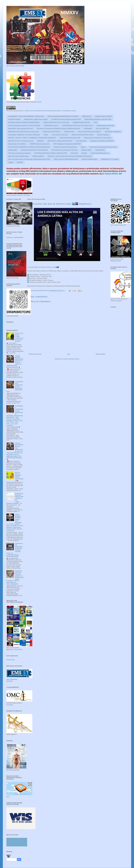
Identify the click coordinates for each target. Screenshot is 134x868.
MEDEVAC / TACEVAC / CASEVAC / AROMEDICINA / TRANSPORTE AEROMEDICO (32, 138)
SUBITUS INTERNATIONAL (89, 159)
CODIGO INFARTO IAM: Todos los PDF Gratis (56, 122)
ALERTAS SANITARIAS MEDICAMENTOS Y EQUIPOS (63, 116)
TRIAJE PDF (74, 153)
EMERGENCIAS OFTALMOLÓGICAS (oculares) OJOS (24, 132)
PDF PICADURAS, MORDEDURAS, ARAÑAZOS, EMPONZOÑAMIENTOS (29, 147)
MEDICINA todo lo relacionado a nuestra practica (98, 138)
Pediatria (83, 147)
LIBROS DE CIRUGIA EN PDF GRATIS (83, 135)
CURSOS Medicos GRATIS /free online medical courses (77, 126)
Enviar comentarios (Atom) (71, 359)
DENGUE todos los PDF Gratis (105, 126)
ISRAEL (46, 135)
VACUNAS (20, 162)
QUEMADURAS (13, 150)
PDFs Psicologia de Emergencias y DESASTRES (67, 144)
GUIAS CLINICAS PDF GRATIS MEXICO (89, 132)
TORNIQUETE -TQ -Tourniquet (110, 159)
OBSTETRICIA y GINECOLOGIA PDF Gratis (60, 141)
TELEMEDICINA (100, 150)
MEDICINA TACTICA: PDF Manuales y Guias (21, 141)
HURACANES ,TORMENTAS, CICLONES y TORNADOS (24, 135)
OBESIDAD (40, 141)
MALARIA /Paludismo (103, 135)
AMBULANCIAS (87, 116)
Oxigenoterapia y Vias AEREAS (17, 144)
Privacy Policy (11, 660)
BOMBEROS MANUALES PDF (81, 122)
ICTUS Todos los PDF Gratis (60, 135)
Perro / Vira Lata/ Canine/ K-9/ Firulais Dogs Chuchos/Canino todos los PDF (29, 159)
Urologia (11, 162)
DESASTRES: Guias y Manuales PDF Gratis (21, 129)
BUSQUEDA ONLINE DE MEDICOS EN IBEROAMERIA (24, 122)
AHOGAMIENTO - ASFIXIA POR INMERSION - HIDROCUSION (26, 116)
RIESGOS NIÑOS (86, 150)
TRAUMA (84, 153)
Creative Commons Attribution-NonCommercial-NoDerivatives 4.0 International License (50, 111)
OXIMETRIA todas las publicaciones (40, 144)
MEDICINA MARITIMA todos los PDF (70, 138)
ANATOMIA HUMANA (14, 119)
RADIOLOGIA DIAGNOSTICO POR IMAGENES (34, 150)
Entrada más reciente (35, 354)
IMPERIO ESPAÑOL (38, 156)
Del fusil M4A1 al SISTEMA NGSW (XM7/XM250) (19, 476)
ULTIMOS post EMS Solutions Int (100, 153)
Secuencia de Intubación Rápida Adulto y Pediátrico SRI (19, 497)
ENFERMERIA (88, 129)
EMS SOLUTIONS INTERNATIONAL (18, 156)
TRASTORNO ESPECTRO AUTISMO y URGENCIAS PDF (51, 153)
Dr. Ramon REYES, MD (112, 174)
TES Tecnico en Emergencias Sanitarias (19, 153)
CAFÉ (96, 122)
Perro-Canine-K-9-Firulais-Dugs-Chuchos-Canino (103, 147)
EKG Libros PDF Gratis (102, 129)
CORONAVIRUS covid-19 (51, 126)
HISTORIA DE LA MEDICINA (113, 132)
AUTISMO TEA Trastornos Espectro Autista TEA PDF (66, 119)
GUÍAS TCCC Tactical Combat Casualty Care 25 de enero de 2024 (19, 337)
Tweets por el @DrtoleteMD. (15, 237)
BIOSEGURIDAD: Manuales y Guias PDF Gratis (98, 119)
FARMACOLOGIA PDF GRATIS (52, 132)
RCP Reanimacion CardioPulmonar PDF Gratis (65, 150)
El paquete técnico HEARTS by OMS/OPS (102, 141)
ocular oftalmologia (81, 141)
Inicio (69, 354)
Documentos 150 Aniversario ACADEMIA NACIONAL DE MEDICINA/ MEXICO (58, 129)
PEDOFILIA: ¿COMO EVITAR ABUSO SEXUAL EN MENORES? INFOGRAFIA (70, 156)
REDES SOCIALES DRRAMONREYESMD (66, 159)
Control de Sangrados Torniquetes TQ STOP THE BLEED (24, 126)
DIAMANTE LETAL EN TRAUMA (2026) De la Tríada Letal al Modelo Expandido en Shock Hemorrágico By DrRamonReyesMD (15, 577)
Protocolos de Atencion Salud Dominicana (65, 147)
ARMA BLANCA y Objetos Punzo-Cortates (36, 119)
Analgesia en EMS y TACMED (103, 116)
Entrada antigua (101, 354)
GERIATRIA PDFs (69, 132)
